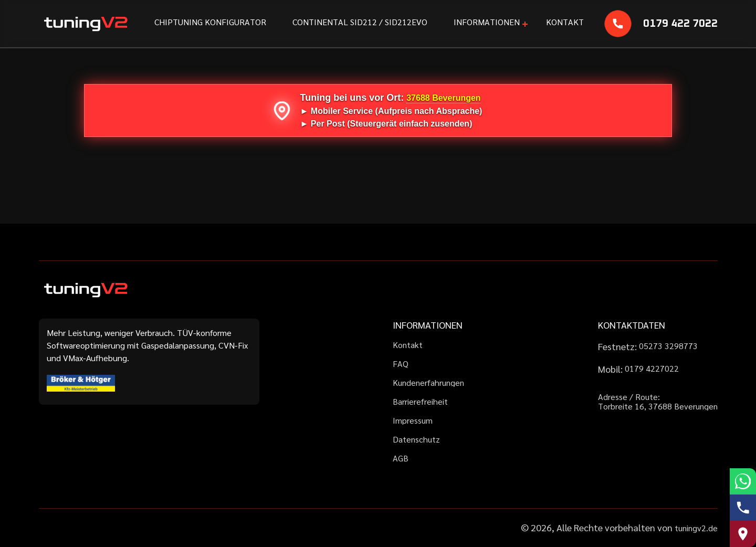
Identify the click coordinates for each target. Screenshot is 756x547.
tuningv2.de (696, 528)
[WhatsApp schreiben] (743, 481)
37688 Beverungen (443, 98)
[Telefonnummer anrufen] (743, 508)
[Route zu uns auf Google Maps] (743, 534)
